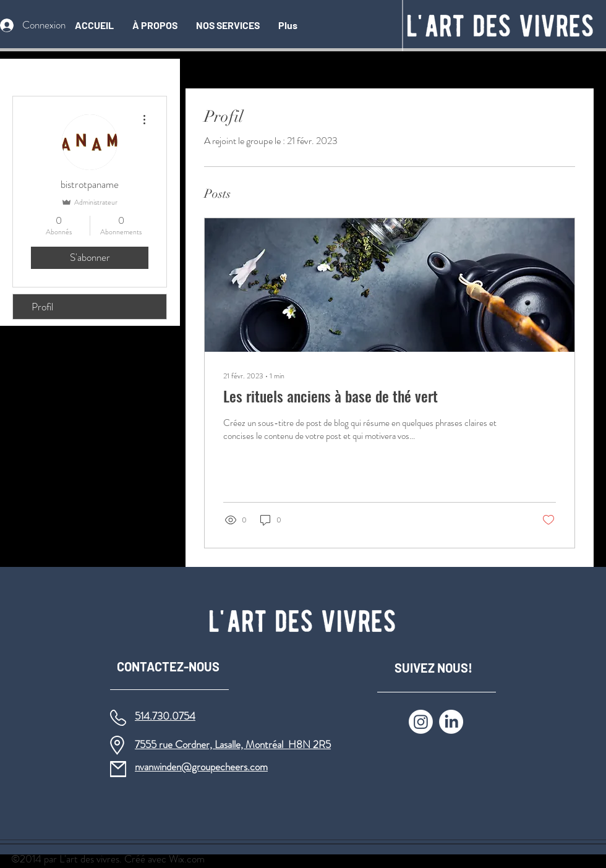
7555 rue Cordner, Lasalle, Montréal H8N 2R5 (233, 744)
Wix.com (187, 859)
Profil (42, 307)
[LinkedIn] (451, 722)
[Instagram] (421, 722)
